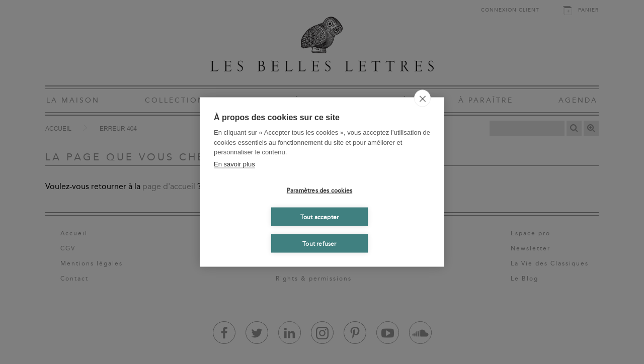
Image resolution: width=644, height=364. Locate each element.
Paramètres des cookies (319, 190)
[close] (422, 99)
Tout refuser (319, 243)
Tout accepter (320, 217)
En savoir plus (234, 164)
